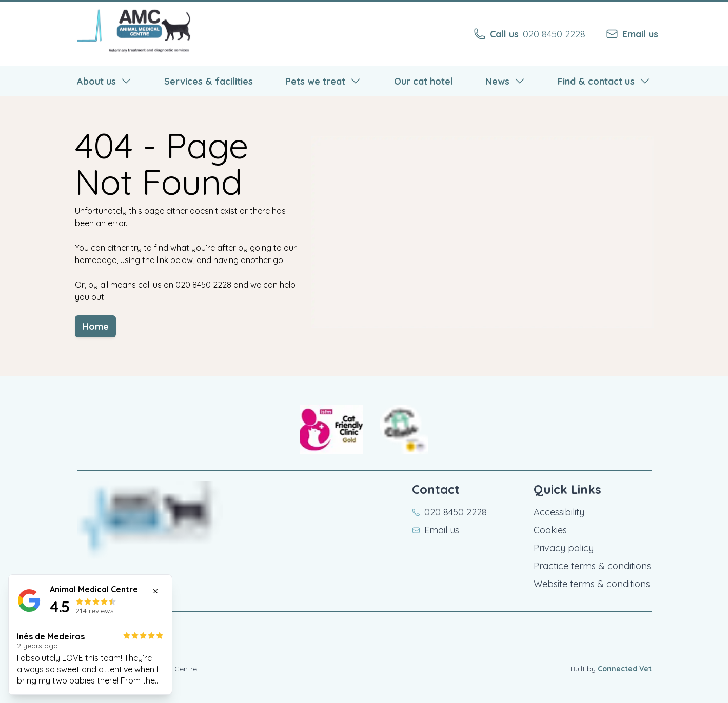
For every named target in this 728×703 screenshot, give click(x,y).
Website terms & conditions (592, 584)
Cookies (550, 530)
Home (102, 332)
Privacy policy (564, 548)
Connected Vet (625, 669)
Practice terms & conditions (592, 566)
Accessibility (559, 512)
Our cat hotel (424, 83)
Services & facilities (209, 83)
